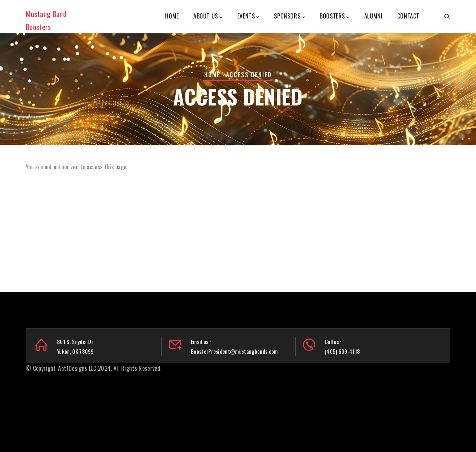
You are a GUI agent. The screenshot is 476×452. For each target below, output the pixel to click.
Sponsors (289, 16)
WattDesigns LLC (77, 368)
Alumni (374, 16)
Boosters (335, 16)
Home (172, 16)
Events (248, 16)
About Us (208, 16)
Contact (408, 16)
